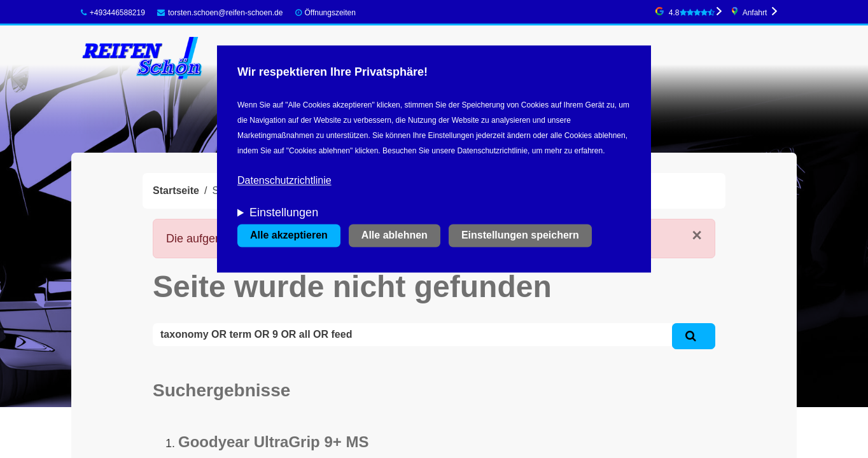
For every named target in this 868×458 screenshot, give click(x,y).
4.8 (692, 13)
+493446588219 (113, 13)
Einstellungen (284, 213)
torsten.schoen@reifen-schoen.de (220, 13)
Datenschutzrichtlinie (284, 181)
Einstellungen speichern (520, 236)
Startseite (176, 191)
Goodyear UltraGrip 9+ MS (273, 442)
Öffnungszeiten (330, 13)
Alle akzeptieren (289, 236)
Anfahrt (755, 13)
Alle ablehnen (395, 236)
